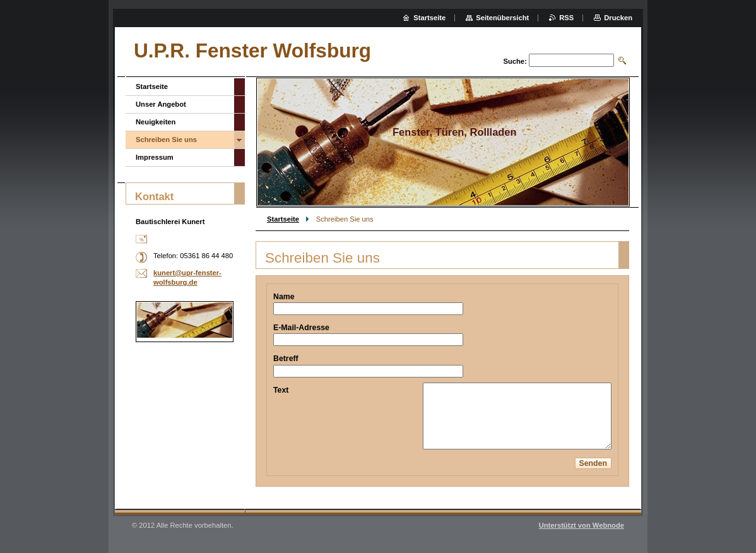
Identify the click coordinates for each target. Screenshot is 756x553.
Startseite (283, 219)
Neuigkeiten (156, 122)
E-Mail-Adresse (301, 328)
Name (284, 297)
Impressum (155, 157)
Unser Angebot (161, 104)
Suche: (515, 61)
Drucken (618, 18)
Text (281, 390)
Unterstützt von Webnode (582, 525)
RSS (566, 18)
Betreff (286, 359)
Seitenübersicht (502, 18)
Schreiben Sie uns (166, 140)
